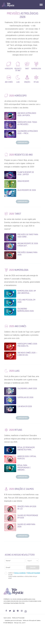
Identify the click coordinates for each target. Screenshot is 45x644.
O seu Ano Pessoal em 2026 (26, 301)
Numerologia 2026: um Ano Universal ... (27, 292)
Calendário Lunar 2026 (27, 388)
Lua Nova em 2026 (25, 406)
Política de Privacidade (18, 618)
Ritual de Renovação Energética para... (26, 448)
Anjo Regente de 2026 (27, 190)
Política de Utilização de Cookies (32, 621)
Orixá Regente (23, 181)
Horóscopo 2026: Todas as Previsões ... (27, 123)
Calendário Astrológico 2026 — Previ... (28, 132)
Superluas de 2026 (25, 397)
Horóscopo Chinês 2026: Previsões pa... (27, 345)
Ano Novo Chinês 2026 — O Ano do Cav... (27, 354)
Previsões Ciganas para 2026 (27, 253)
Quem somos (7, 618)
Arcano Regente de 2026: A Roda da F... (28, 245)
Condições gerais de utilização (13, 621)
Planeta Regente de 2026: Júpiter (26, 173)
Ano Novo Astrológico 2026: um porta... (27, 114)
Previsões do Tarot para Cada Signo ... (28, 236)
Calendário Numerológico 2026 (26, 310)
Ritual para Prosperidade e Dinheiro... (24, 468)
